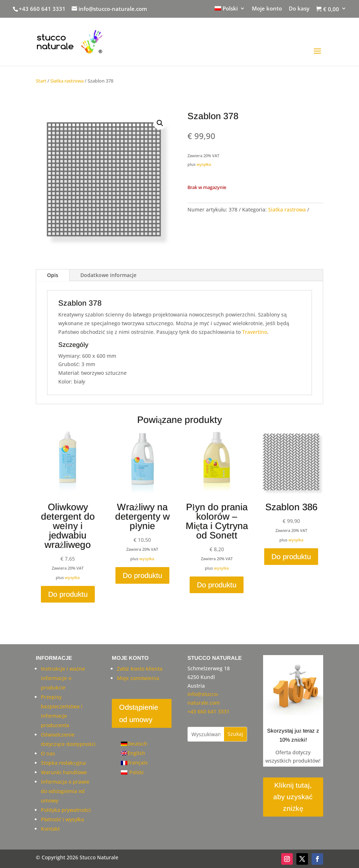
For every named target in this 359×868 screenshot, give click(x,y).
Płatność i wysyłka (62, 819)
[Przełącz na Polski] (134, 772)
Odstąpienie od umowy (139, 713)
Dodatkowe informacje (108, 275)
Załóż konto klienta (140, 669)
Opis (53, 275)
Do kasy (299, 9)
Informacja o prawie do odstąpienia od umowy (65, 791)
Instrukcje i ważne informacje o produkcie (63, 678)
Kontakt (50, 829)
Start (41, 81)
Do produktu (68, 594)
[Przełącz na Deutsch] (134, 744)
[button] (160, 123)
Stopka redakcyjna (63, 763)
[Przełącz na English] (134, 753)
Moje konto (267, 9)
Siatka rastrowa (67, 81)
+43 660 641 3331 (42, 9)
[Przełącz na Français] (134, 763)
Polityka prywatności (66, 810)
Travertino (255, 332)
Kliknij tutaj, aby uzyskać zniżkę (293, 797)
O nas (48, 753)
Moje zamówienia (138, 678)
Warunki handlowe (64, 772)
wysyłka (204, 164)
